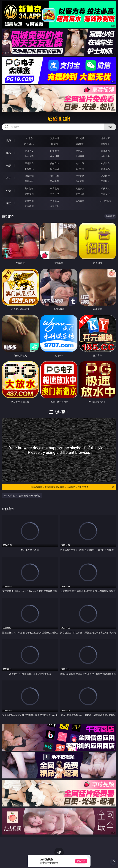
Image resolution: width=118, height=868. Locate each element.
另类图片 (105, 181)
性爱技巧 (105, 194)
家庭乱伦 (55, 188)
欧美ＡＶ (80, 151)
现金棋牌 (80, 144)
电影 (8, 166)
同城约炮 (29, 201)
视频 (8, 153)
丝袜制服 (55, 156)
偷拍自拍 (55, 163)
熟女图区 (80, 181)
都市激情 (29, 188)
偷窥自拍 (29, 176)
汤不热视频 (105, 201)
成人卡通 (80, 163)
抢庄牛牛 (105, 144)
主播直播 (80, 156)
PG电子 (29, 138)
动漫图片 (105, 176)
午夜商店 (55, 201)
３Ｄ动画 (105, 151)
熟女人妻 (29, 156)
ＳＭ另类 (105, 156)
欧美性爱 (105, 163)
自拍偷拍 (55, 151)
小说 (8, 191)
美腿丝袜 (29, 181)
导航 (8, 203)
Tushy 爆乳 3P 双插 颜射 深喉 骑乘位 (22, 496)
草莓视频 (80, 201)
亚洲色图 (55, 176)
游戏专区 (105, 138)
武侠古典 (105, 188)
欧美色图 (80, 176)
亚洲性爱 (29, 163)
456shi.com (59, 119)
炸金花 (55, 144)
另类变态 (105, 169)
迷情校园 (29, 194)
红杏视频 (29, 206)
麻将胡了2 (29, 144)
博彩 (8, 141)
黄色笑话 (80, 194)
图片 (8, 178)
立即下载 (81, 861)
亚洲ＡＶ (29, 151)
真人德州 (55, 138)
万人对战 (80, 138)
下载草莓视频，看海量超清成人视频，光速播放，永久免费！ (72, 487)
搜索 (110, 127)
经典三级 (55, 169)
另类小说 (55, 194)
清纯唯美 (55, 181)
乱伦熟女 (80, 169)
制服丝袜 (29, 169)
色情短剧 (55, 206)
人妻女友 (80, 188)
